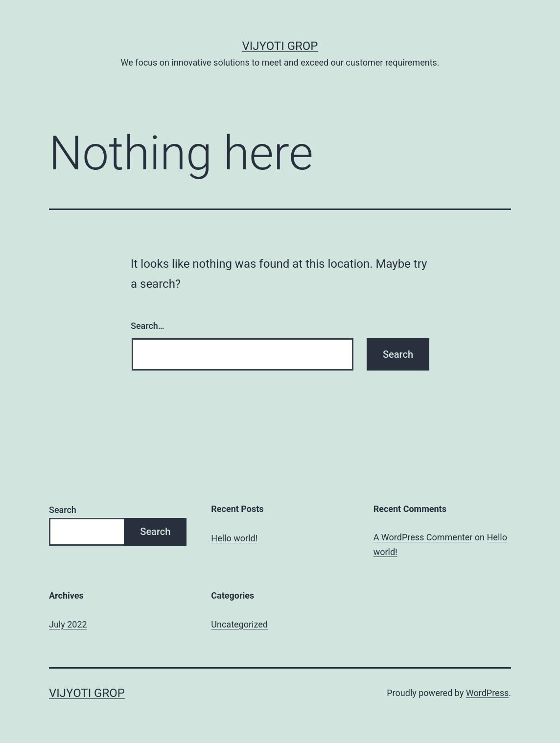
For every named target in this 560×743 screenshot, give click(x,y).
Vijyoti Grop (280, 46)
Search (63, 510)
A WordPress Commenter (423, 537)
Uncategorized (239, 624)
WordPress (487, 693)
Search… (148, 326)
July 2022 (68, 624)
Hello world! (234, 538)
